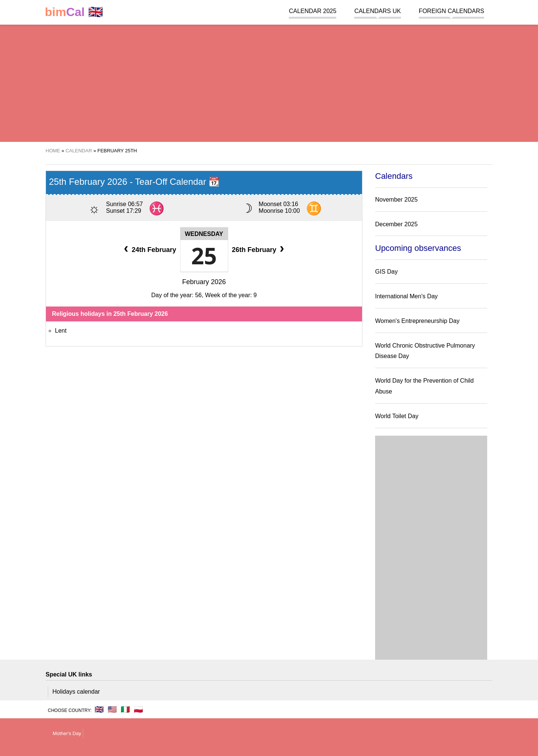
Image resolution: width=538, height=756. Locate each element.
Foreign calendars (452, 11)
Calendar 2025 (313, 11)
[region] (269, 82)
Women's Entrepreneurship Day (417, 321)
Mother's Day (67, 733)
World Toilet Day (397, 416)
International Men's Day (406, 296)
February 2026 (204, 282)
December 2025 (396, 224)
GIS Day (386, 272)
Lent (61, 331)
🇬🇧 (74, 12)
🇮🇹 (125, 709)
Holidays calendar (76, 692)
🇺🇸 (112, 709)
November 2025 (396, 200)
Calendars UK (377, 11)
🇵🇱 (138, 709)
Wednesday (204, 234)
